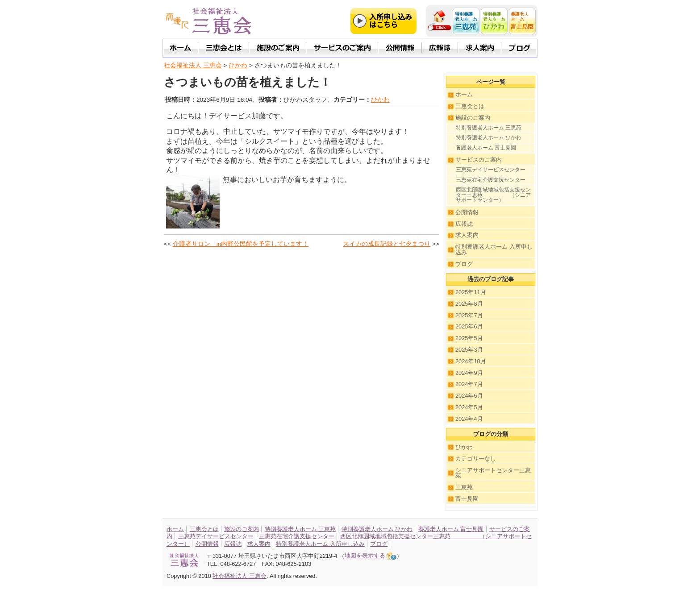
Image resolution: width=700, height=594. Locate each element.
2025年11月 (471, 292)
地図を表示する (371, 555)
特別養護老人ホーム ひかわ (489, 137)
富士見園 (467, 499)
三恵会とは (470, 106)
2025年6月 (469, 326)
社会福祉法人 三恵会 (193, 65)
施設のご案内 (473, 118)
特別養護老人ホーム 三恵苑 (489, 128)
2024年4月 (469, 419)
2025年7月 (469, 315)
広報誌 (464, 224)
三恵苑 (464, 487)
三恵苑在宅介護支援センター (491, 180)
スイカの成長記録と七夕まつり (387, 244)
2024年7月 (469, 384)
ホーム (464, 94)
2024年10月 (471, 361)
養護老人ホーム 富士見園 (486, 148)
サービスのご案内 (479, 160)
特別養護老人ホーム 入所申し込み (494, 249)
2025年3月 (469, 350)
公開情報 (467, 212)
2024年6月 (469, 396)
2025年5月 (469, 338)
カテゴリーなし (476, 459)
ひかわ (380, 100)
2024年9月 (469, 373)
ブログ (464, 264)
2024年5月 (469, 407)
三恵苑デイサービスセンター (491, 170)
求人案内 (467, 235)
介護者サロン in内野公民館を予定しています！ (241, 244)
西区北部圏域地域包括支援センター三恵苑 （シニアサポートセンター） (493, 195)
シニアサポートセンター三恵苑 (493, 473)
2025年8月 (469, 304)
